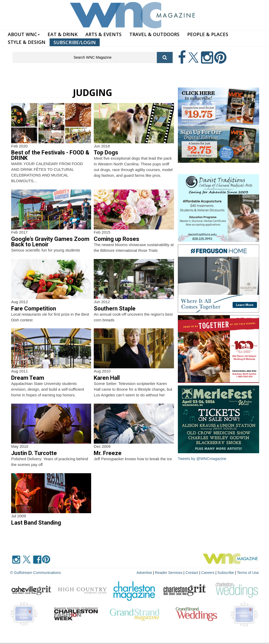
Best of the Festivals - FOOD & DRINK (50, 155)
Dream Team (28, 378)
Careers (209, 572)
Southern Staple (115, 309)
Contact (193, 572)
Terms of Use (248, 572)
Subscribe (227, 572)
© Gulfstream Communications (35, 572)
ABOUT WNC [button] (24, 34)
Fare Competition (34, 309)
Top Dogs (106, 152)
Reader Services (171, 572)
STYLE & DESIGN (27, 42)
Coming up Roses (116, 239)
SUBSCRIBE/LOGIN (75, 42)
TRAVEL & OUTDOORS (154, 34)
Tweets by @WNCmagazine (202, 459)
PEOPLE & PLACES (208, 34)
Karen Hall (107, 378)
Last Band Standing (36, 523)
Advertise (147, 572)
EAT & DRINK (63, 34)
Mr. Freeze (108, 453)
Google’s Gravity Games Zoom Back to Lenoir (50, 242)
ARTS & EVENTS (103, 34)
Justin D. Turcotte (34, 453)
